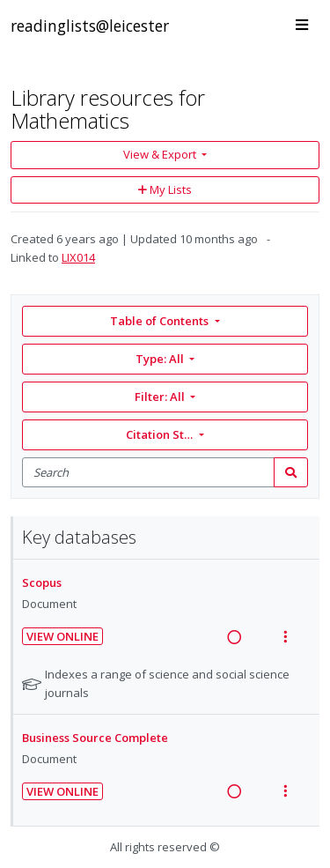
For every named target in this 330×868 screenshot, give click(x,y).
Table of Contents (161, 321)
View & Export (161, 154)
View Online (62, 636)
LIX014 (78, 257)
